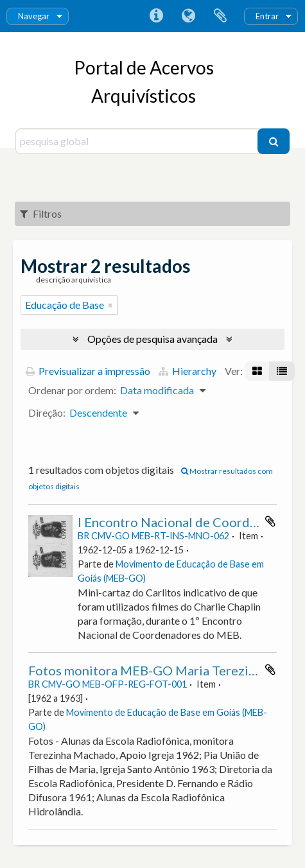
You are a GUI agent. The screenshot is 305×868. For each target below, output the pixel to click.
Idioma (188, 16)
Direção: (47, 412)
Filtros (41, 213)
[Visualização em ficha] (257, 371)
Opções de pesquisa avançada (152, 339)
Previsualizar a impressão (88, 371)
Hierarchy (187, 371)
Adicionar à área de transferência (270, 521)
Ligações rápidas (156, 16)
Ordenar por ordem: (72, 390)
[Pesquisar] (274, 141)
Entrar (267, 16)
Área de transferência (220, 16)
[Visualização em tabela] (282, 371)
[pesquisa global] (138, 141)
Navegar (34, 16)
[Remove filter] (110, 305)
